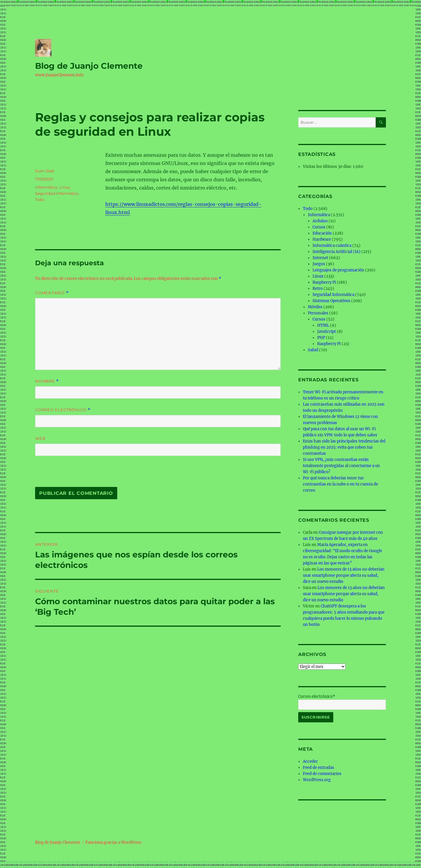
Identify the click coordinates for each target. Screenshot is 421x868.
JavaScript (327, 331)
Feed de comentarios (322, 774)
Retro (318, 289)
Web (40, 438)
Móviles (315, 307)
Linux (64, 187)
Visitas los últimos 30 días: (328, 167)
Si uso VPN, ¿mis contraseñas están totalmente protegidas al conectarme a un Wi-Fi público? (341, 466)
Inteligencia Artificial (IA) (337, 252)
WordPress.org (317, 780)
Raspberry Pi (324, 282)
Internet (320, 258)
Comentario (52, 293)
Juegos (319, 264)
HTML (323, 325)
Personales (318, 313)
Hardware (322, 239)
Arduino (320, 221)
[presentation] (75, 474)
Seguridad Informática (57, 193)
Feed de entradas (319, 768)
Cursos (319, 227)
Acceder (310, 761)
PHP (321, 338)
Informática (46, 187)
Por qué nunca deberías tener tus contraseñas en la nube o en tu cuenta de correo (340, 484)
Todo (40, 199)
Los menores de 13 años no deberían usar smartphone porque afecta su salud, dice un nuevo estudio (344, 575)
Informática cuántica (332, 246)
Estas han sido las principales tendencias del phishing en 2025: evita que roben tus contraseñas (344, 447)
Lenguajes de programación (338, 270)
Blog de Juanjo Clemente (89, 66)
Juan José (45, 171)
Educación (322, 233)
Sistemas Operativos (331, 301)
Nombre (47, 381)
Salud (313, 350)
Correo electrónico (63, 410)
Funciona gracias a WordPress (113, 842)
